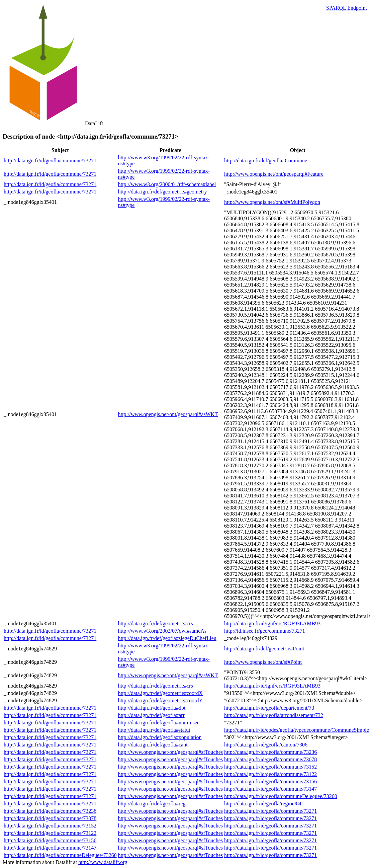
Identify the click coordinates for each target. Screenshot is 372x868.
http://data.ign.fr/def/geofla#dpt (152, 708)
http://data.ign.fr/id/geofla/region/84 (263, 804)
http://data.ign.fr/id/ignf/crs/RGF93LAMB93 (272, 623)
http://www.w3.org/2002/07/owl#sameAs (162, 631)
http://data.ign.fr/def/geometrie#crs (156, 623)
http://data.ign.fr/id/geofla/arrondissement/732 (274, 715)
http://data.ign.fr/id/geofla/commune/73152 (270, 767)
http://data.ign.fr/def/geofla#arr (151, 715)
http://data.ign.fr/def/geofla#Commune (266, 161)
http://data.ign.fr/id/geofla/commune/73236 (270, 752)
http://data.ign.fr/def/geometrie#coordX (160, 693)
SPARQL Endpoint (347, 8)
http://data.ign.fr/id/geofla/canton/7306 (266, 745)
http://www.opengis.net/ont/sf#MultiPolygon (272, 202)
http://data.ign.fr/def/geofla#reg (152, 804)
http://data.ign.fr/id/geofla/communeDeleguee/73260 (281, 796)
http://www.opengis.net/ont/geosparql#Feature (274, 174)
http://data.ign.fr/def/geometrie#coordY (160, 700)
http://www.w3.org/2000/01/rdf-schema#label (167, 184)
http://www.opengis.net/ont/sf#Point (263, 662)
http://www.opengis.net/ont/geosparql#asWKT (168, 414)
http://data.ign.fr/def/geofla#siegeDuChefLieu (167, 638)
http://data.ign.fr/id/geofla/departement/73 (269, 708)
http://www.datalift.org (103, 862)
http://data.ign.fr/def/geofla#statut (154, 730)
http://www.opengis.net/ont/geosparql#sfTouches (170, 752)
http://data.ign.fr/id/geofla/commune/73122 (270, 774)
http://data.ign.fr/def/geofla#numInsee (159, 723)
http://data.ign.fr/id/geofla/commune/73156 (270, 781)
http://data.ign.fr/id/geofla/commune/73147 (270, 789)
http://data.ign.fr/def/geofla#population (160, 737)
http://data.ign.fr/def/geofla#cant (153, 745)
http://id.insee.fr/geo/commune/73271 (265, 631)
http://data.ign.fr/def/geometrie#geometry (163, 192)
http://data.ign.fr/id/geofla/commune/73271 (50, 161)
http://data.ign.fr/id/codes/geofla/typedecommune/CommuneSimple (297, 730)
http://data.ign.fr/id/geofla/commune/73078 (270, 759)
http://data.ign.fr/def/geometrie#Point (264, 649)
